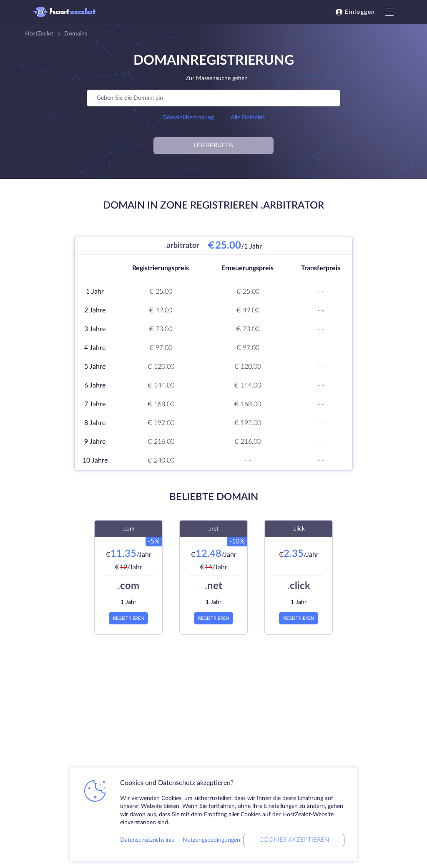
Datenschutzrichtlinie (147, 840)
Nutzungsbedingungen (211, 840)
